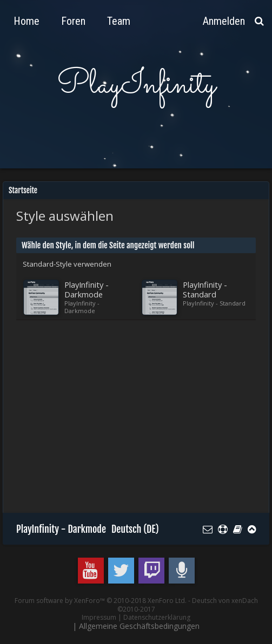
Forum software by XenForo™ (101, 601)
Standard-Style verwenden (67, 264)
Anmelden (224, 21)
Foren (73, 21)
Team (119, 21)
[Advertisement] (144, 422)
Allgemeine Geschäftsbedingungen (139, 626)
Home (26, 21)
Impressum (99, 617)
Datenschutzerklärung (157, 617)
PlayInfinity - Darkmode (61, 529)
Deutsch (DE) (135, 529)
